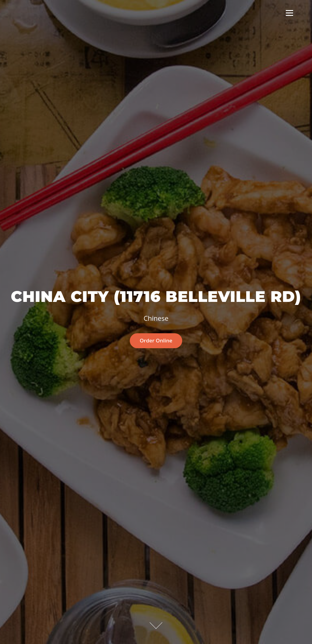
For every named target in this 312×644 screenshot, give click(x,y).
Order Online (156, 340)
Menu (289, 13)
